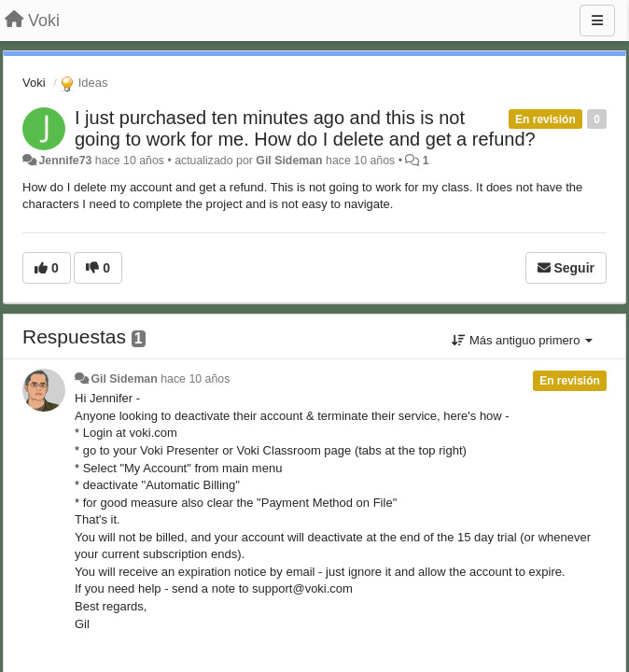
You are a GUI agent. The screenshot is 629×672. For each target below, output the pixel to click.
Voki (34, 83)
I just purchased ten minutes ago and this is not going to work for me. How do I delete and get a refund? (305, 128)
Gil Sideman (289, 161)
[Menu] (597, 21)
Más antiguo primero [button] (522, 340)
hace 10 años (195, 379)
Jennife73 (65, 161)
